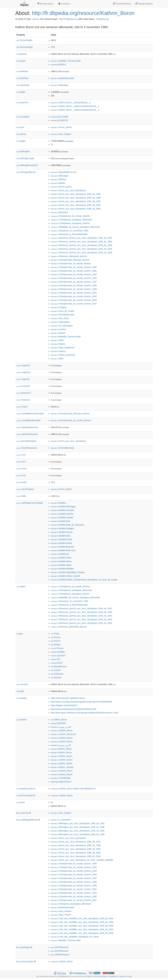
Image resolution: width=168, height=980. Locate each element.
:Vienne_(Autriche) (63, 355)
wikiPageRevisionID (27, 165)
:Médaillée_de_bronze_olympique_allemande (75, 227)
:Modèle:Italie (61, 536)
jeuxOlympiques (26, 441)
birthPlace (23, 78)
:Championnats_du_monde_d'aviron (71, 263)
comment (22, 684)
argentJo (23, 379)
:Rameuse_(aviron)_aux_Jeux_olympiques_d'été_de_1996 (82, 242)
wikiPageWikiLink (26, 172)
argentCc (23, 365)
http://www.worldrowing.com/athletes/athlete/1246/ (74, 709)
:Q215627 (58, 656)
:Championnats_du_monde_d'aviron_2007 (74, 304)
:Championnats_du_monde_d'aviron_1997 (74, 282)
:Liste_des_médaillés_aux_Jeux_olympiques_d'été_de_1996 (82, 922)
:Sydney (58, 351)
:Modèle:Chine (61, 558)
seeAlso (22, 698)
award (21, 61)
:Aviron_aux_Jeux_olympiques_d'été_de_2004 (76, 205)
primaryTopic (26, 961)
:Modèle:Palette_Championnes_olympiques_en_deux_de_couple (84, 580)
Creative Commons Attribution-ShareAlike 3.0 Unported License (109, 976)
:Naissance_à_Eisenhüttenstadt (69, 234)
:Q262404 (58, 723)
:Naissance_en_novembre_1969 (70, 231)
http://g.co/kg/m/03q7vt (61, 782)
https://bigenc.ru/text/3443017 (64, 705)
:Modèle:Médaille (62, 569)
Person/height (24, 40)
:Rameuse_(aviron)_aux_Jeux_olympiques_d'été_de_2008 (82, 253)
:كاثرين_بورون (61, 727)
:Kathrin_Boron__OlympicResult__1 (71, 103)
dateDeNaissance (27, 434)
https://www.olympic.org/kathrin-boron (68, 698)
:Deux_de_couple (63, 311)
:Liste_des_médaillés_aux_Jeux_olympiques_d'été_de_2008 (82, 933)
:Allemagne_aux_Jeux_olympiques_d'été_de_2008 (78, 834)
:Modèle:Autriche (62, 514)
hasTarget (24, 947)
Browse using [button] (46, 4)
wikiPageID (23, 151)
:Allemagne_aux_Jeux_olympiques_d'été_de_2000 (78, 831)
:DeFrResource (60, 947)
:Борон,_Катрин (62, 767)
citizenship (23, 85)
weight (21, 141)
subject (21, 587)
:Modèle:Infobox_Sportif (65, 576)
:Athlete (56, 645)
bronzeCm (24, 393)
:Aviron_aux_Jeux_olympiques (68, 190)
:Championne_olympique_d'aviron (70, 223)
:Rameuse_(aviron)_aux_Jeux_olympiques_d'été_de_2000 (82, 245)
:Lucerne (59, 329)
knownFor (23, 103)
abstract (22, 54)
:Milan (57, 359)
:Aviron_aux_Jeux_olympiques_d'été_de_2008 (76, 209)
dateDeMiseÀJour (27, 427)
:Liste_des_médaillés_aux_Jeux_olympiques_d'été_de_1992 (82, 918)
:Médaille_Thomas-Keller (66, 61)
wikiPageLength (25, 158)
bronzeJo (23, 400)
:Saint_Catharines (63, 348)
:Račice (58, 344)
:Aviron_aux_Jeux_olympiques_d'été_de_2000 (76, 201)
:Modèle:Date (61, 521)
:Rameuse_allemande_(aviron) (69, 256)
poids (22, 482)
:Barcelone (59, 212)
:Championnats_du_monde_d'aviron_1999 (74, 289)
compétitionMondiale (29, 420)
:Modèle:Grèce (61, 561)
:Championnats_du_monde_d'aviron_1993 (74, 274)
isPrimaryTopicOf (26, 795)
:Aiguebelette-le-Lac (64, 172)
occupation (23, 117)
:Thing (55, 634)
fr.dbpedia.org (102, 19)
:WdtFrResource (60, 955)
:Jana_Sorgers (61, 911)
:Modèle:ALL (60, 554)
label (20, 691)
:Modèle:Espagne (63, 528)
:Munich (58, 333)
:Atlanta (58, 183)
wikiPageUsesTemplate (30, 503)
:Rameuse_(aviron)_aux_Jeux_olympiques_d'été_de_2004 (82, 249)
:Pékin (57, 340)
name (21, 802)
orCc (21, 462)
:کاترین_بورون (61, 745)
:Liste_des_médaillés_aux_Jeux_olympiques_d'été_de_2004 (82, 929)
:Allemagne (60, 85)
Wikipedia (63, 976)
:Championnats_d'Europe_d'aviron (70, 260)
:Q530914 (58, 64)
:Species (56, 677)
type (20, 634)
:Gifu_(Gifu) (60, 318)
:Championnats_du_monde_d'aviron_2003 (74, 296)
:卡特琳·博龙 (61, 778)
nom (21, 455)
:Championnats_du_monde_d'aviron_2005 (74, 300)
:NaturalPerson (59, 666)
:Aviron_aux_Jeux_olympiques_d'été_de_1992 (76, 194)
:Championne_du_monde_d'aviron (70, 216)
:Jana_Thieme (61, 915)
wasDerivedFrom (26, 789)
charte (22, 407)
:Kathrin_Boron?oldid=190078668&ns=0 (73, 789)
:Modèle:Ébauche (63, 547)
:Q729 (57, 663)
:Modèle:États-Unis (63, 550)
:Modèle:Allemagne (63, 507)
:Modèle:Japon (61, 565)
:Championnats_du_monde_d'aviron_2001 (74, 293)
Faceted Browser (122, 4)
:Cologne (59, 307)
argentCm (24, 372)
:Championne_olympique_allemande (71, 220)
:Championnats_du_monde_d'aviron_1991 (74, 271)
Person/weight (25, 47)
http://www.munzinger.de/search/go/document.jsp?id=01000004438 (81, 702)
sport (20, 127)
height (21, 92)
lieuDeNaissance (27, 448)
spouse (21, 134)
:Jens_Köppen (61, 134)
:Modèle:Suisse (62, 543)
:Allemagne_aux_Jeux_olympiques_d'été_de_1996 (78, 827)
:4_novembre (61, 820)
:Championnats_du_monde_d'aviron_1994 (74, 278)
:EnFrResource (60, 951)
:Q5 (55, 659)
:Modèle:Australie (63, 510)
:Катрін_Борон (62, 774)
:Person (56, 637)
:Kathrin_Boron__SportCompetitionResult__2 (75, 110)
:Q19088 (58, 652)
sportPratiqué (25, 489)
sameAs (22, 720)
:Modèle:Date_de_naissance (68, 525)
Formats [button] (65, 4)
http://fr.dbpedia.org (68, 19)
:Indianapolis (60, 322)
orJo (21, 475)
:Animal (56, 670)
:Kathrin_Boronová (63, 734)
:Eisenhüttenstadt (63, 78)
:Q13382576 (60, 120)
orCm (22, 469)
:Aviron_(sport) (61, 127)
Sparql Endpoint (144, 4)
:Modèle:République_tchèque (68, 572)
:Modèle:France (62, 532)
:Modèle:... (59, 503)
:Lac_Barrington (62, 326)
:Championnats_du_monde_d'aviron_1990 (74, 267)
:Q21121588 (60, 117)
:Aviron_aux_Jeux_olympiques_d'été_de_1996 (76, 198)
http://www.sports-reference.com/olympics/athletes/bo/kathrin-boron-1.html (85, 713)
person (36, 19)
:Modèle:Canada (62, 517)
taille (21, 496)
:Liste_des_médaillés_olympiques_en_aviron (75, 937)
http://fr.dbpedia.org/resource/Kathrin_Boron (83, 13)
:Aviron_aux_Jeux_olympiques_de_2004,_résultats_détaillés (82, 860)
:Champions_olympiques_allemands (71, 904)
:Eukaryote (57, 674)
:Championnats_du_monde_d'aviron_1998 (74, 285)
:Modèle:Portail (61, 539)
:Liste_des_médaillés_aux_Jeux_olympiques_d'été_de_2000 (82, 926)
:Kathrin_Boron (59, 720)
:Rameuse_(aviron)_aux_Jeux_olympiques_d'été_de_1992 (82, 238)
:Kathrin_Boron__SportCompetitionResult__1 (75, 106)
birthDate (22, 71)
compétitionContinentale (30, 414)
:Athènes (59, 179)
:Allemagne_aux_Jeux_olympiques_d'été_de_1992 (78, 823)
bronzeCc (24, 386)
